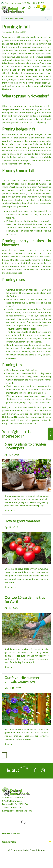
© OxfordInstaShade (18, 850)
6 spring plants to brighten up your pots (25, 446)
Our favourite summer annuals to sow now (22, 680)
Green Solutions (37, 850)
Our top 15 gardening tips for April (25, 599)
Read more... (10, 510)
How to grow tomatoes (22, 521)
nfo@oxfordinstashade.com (18, 811)
